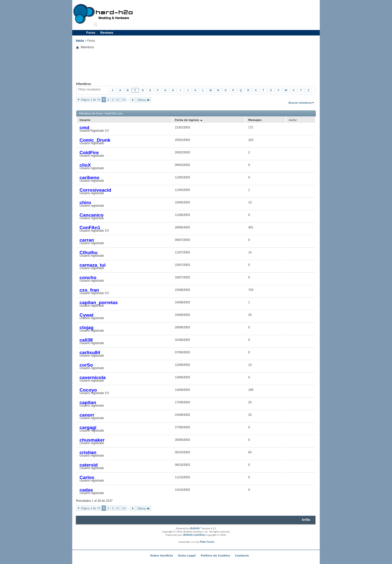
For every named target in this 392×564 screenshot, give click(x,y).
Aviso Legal (187, 556)
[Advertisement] (227, 15)
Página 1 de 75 (91, 100)
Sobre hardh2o (161, 556)
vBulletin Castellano (194, 535)
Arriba (306, 520)
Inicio (80, 41)
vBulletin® (195, 528)
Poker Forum (207, 542)
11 (118, 100)
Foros (91, 33)
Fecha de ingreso (189, 120)
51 (124, 100)
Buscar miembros (300, 103)
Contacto (242, 556)
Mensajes (255, 120)
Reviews (107, 33)
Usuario (85, 120)
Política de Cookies (215, 556)
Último (144, 100)
